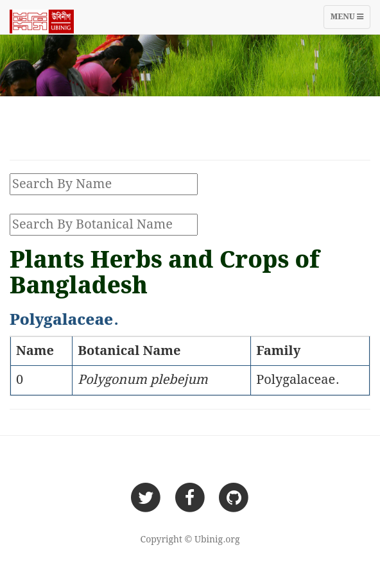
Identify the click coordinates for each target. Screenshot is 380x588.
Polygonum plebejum (143, 380)
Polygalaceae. (298, 380)
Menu (350, 20)
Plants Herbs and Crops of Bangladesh (164, 274)
